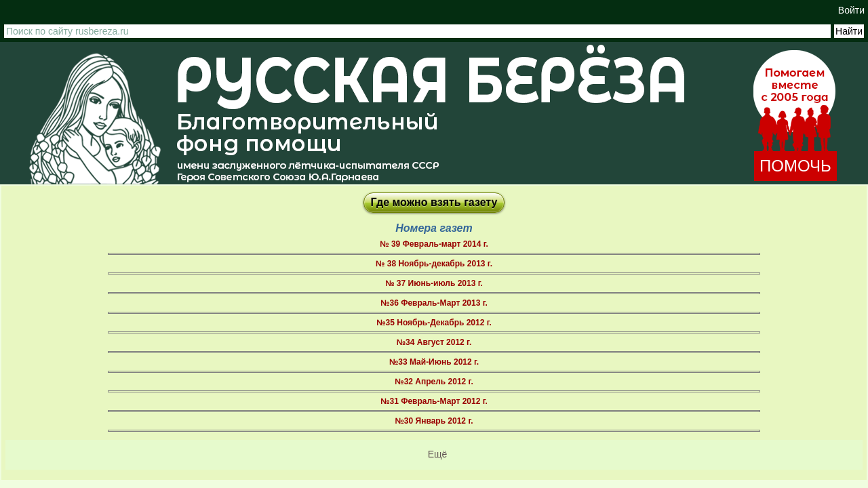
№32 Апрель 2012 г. (434, 382)
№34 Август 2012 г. (434, 342)
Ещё (438, 454)
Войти (851, 10)
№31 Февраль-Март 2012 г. (434, 401)
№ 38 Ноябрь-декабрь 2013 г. (434, 264)
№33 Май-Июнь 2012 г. (434, 362)
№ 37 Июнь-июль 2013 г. (434, 283)
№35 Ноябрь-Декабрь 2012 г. (434, 323)
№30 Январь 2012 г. (434, 421)
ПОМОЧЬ (795, 166)
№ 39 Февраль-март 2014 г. (434, 244)
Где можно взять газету (434, 202)
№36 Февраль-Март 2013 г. (434, 303)
